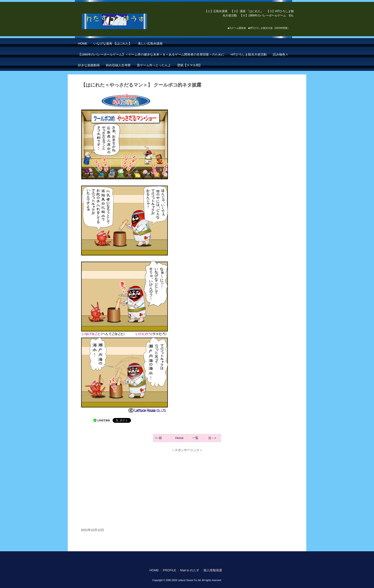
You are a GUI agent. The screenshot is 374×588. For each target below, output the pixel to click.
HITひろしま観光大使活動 (249, 54)
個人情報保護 (213, 570)
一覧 (195, 438)
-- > (214, 438)
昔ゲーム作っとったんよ (154, 65)
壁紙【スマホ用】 (190, 65)
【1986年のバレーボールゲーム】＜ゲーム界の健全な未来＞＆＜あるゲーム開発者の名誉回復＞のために (151, 54)
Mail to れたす (190, 570)
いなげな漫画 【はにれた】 (113, 44)
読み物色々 (281, 54)
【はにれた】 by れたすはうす (125, 21)
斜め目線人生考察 (118, 65)
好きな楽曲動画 (89, 65)
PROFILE (170, 570)
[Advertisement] (187, 487)
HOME (83, 44)
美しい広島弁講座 (150, 44)
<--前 (158, 438)
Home (179, 438)
